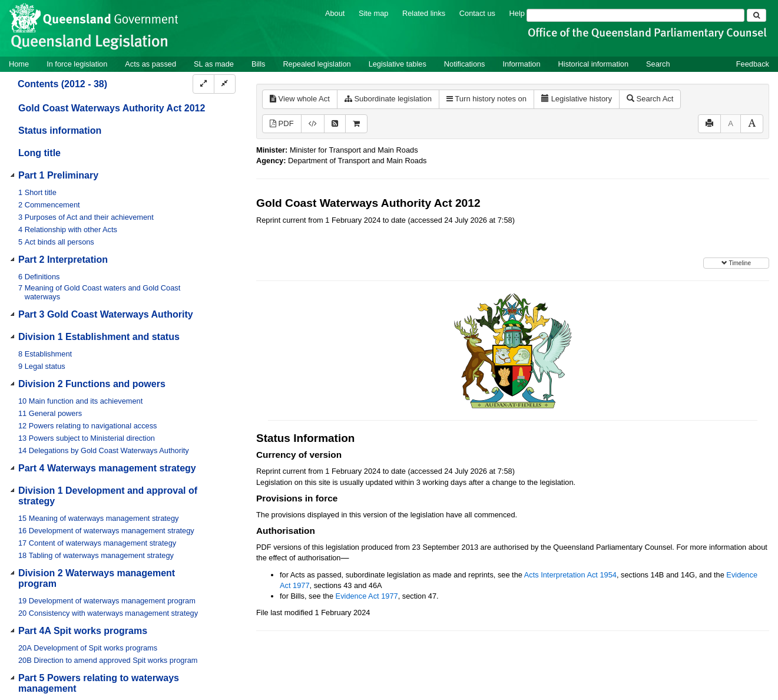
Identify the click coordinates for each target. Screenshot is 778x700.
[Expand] (203, 84)
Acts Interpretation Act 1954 (570, 575)
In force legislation (77, 64)
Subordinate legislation (388, 99)
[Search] (635, 15)
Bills (258, 64)
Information (522, 64)
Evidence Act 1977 (367, 596)
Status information (60, 131)
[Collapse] (225, 84)
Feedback (753, 64)
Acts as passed (150, 64)
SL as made (214, 64)
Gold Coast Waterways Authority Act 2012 (112, 108)
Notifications (465, 64)
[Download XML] (313, 124)
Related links (424, 13)
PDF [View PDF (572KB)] (282, 123)
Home (19, 64)
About (335, 13)
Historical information (593, 64)
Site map (374, 13)
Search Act (650, 99)
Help (517, 13)
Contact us (477, 13)
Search (658, 64)
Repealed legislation (317, 64)
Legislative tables (398, 64)
